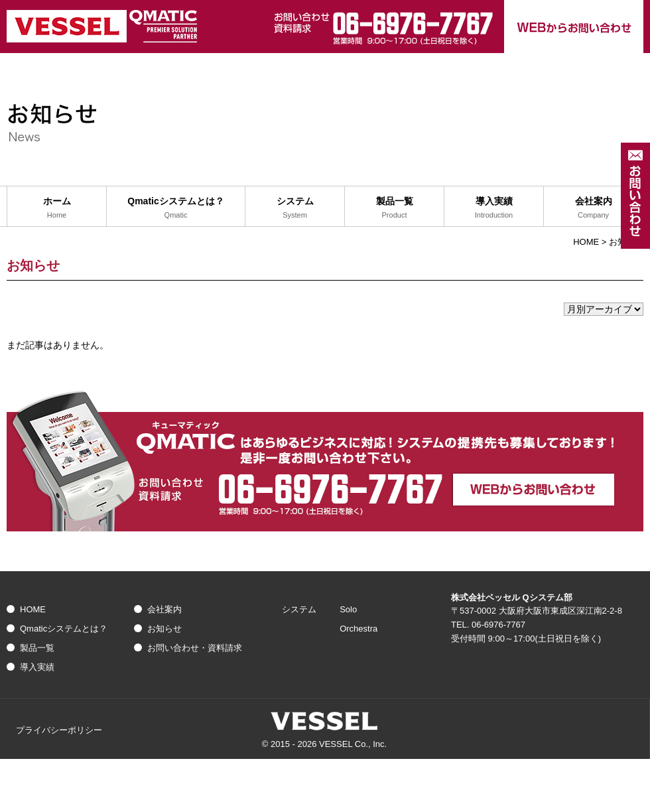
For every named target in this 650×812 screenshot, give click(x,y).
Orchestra (358, 629)
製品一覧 (37, 648)
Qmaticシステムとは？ (64, 629)
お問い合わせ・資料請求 (195, 648)
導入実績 (37, 667)
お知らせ (164, 629)
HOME (586, 242)
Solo (348, 609)
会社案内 (164, 609)
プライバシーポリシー (59, 730)
